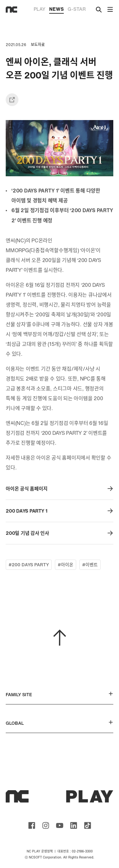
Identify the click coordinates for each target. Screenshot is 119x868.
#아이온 (66, 565)
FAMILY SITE (60, 694)
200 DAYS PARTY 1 (60, 511)
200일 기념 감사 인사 (60, 533)
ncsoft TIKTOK (88, 825)
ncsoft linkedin (74, 825)
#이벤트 (90, 565)
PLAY (40, 9)
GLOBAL (60, 723)
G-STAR (77, 9)
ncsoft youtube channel (60, 825)
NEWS (56, 10)
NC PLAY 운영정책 (40, 851)
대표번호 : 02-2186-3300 (75, 851)
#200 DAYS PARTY (29, 565)
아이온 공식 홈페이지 (60, 489)
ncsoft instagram (46, 825)
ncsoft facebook (32, 825)
